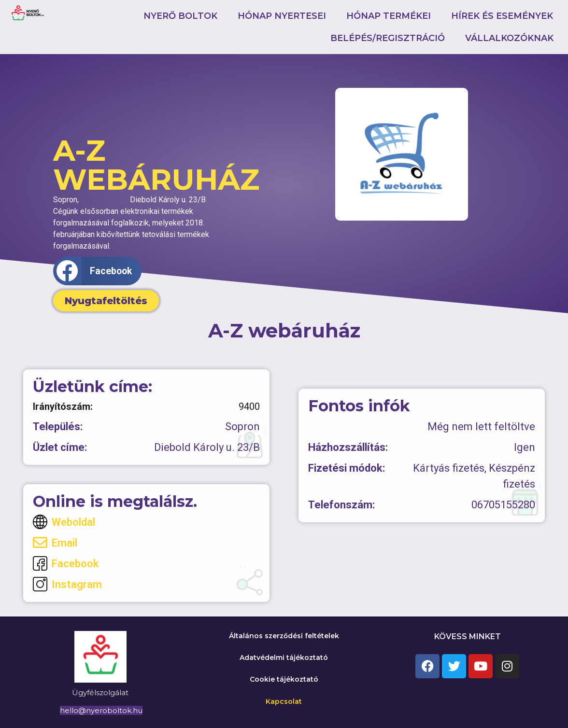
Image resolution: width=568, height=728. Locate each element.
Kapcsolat (284, 701)
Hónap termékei (389, 16)
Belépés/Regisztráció (388, 38)
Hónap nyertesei (282, 16)
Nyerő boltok (180, 16)
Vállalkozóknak (509, 38)
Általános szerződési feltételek (284, 636)
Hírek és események (502, 16)
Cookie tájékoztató (284, 679)
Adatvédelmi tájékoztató (284, 658)
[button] (97, 271)
